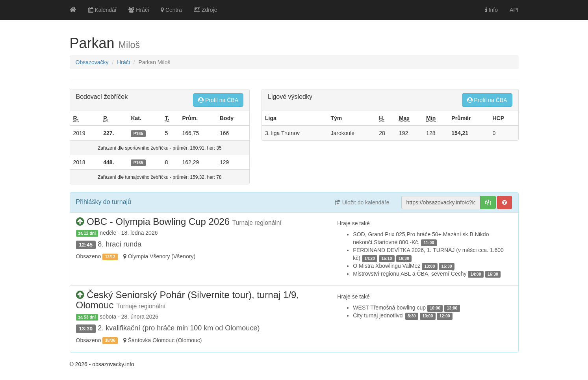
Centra (171, 10)
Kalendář (103, 10)
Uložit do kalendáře (362, 202)
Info (492, 10)
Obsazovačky (92, 62)
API (514, 10)
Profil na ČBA (218, 100)
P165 (138, 133)
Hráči (139, 10)
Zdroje (206, 10)
